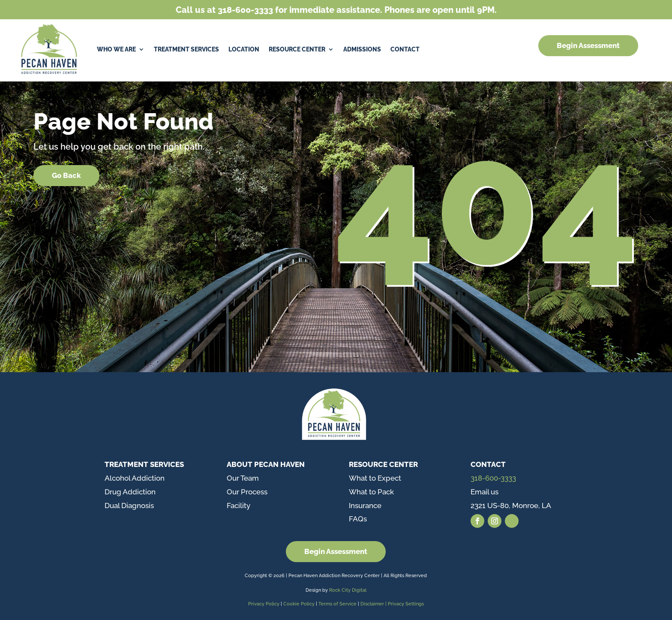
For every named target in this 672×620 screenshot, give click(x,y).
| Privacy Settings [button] (405, 604)
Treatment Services (186, 49)
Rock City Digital (348, 590)
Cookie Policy (300, 604)
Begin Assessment (588, 45)
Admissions (362, 49)
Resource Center (297, 49)
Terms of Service (337, 604)
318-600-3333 (493, 478)
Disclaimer (373, 604)
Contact (405, 49)
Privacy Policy (264, 604)
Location (244, 49)
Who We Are (116, 49)
